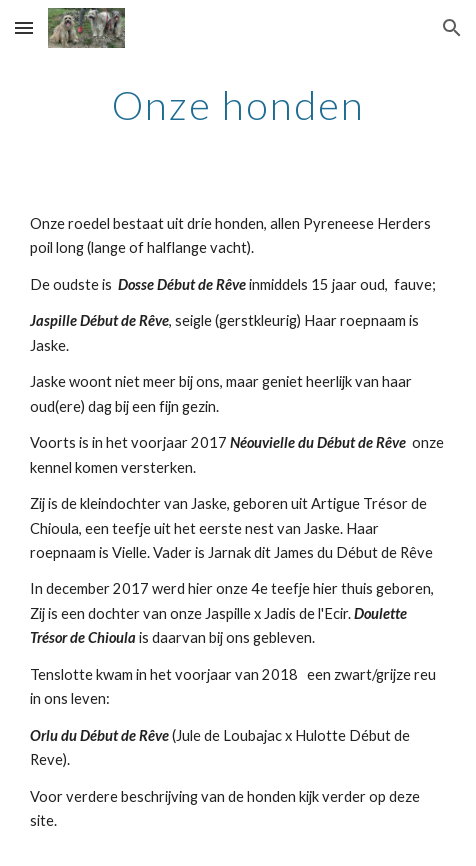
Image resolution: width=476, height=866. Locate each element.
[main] (237, 105)
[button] (24, 27)
